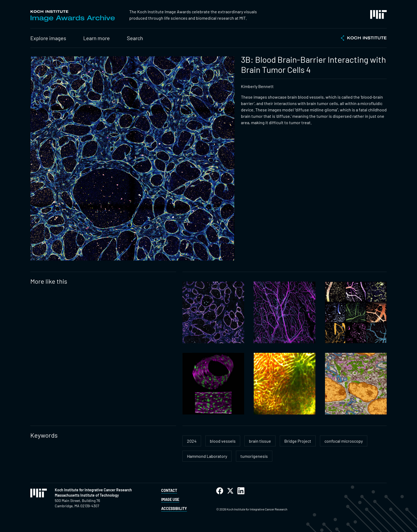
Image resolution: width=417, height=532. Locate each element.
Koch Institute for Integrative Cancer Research (93, 490)
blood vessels (223, 441)
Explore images (48, 38)
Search (135, 38)
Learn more (97, 38)
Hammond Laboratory (207, 456)
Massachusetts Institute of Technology (87, 495)
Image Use (170, 499)
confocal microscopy (344, 441)
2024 (192, 441)
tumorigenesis (254, 456)
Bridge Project (298, 441)
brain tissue (260, 441)
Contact (169, 490)
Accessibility (174, 508)
